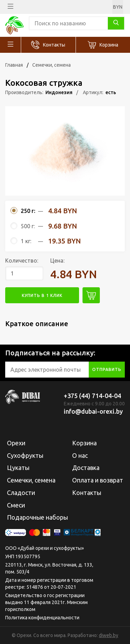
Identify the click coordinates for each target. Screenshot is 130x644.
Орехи (16, 443)
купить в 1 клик (42, 295)
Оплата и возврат (98, 480)
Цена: (57, 261)
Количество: (22, 261)
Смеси (16, 505)
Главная (14, 65)
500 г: (28, 226)
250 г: (28, 211)
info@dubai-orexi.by (93, 411)
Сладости (21, 493)
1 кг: (26, 241)
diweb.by (109, 635)
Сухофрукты (25, 455)
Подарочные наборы (37, 517)
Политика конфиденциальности (42, 618)
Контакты (54, 45)
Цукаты (18, 468)
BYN (118, 7)
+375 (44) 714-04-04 (92, 396)
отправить (107, 369)
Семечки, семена (51, 65)
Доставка (86, 468)
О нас (80, 455)
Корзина (109, 45)
